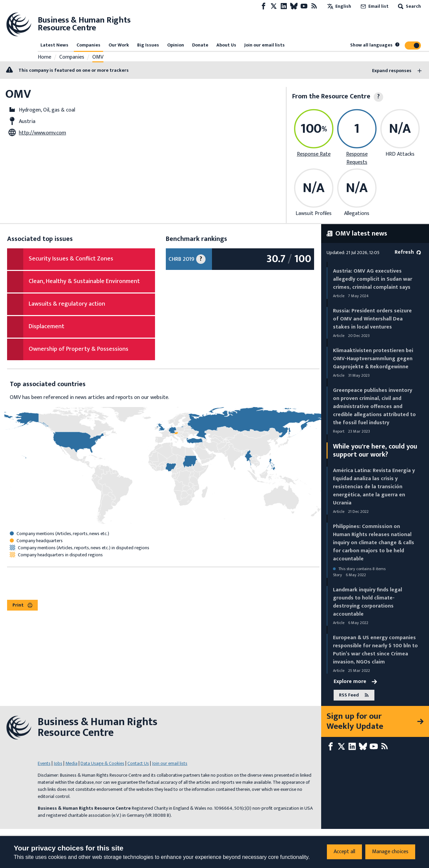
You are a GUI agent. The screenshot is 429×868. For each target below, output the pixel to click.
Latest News (54, 45)
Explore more (355, 682)
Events (44, 763)
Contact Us (138, 763)
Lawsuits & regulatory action (67, 304)
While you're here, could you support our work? (375, 451)
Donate (200, 45)
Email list (374, 6)
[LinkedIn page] (284, 6)
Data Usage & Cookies (102, 763)
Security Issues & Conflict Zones (71, 259)
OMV (98, 57)
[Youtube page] (304, 6)
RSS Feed (354, 695)
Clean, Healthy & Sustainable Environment (84, 281)
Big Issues (148, 45)
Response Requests (357, 158)
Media (71, 763)
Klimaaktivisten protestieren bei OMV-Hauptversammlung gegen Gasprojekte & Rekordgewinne (373, 359)
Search (409, 6)
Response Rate (314, 154)
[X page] (274, 6)
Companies (88, 45)
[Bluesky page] (294, 6)
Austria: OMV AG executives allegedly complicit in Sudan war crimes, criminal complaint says (373, 279)
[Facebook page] (264, 6)
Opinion (176, 45)
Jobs (58, 763)
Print (22, 605)
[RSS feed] (314, 6)
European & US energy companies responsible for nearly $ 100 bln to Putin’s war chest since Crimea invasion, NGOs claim (375, 650)
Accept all (344, 852)
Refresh (408, 252)
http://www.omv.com (42, 133)
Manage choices (390, 852)
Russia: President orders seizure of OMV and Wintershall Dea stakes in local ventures (372, 319)
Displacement (47, 327)
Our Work (119, 45)
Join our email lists (265, 45)
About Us (226, 45)
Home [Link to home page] (44, 57)
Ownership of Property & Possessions (79, 349)
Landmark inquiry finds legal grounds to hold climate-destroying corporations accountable (367, 602)
